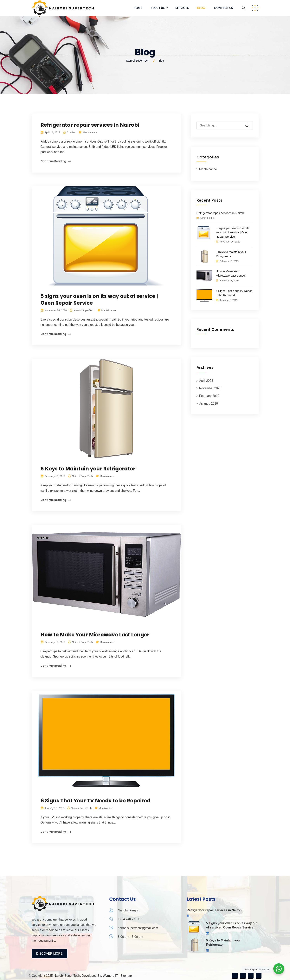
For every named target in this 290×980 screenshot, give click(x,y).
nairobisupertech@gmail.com (138, 928)
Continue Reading (53, 161)
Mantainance (90, 132)
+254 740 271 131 (130, 919)
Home (138, 8)
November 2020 (210, 388)
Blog (201, 8)
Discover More (49, 954)
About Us (158, 8)
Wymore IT (110, 976)
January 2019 (209, 404)
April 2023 (206, 381)
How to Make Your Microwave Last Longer (95, 635)
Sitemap (126, 976)
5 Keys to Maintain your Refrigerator (88, 469)
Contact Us (223, 8)
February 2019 (209, 396)
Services (182, 8)
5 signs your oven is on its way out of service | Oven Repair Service (99, 300)
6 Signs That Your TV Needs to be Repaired (96, 801)
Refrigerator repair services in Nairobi (90, 125)
